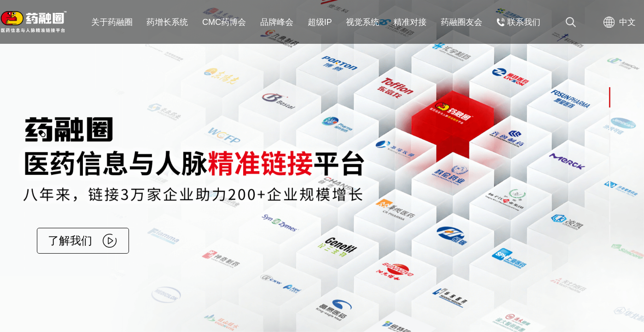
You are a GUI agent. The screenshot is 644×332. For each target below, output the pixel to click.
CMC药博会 (224, 22)
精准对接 (410, 22)
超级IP (320, 22)
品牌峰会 (277, 22)
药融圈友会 (462, 22)
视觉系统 (363, 22)
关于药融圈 (112, 22)
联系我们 (518, 22)
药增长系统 (167, 22)
